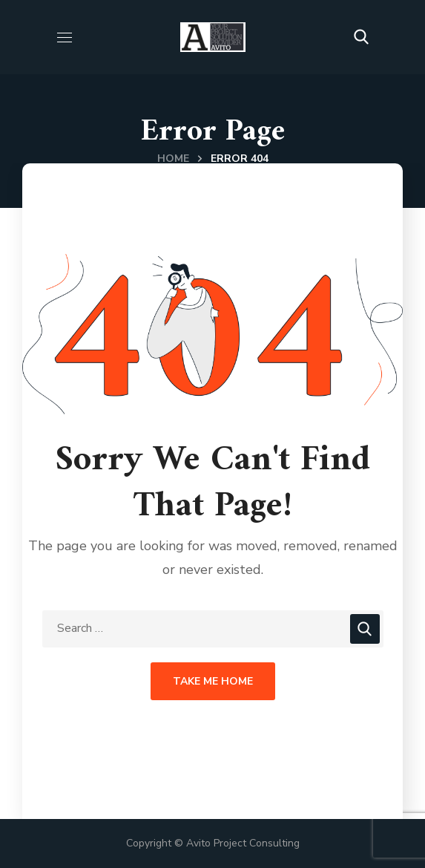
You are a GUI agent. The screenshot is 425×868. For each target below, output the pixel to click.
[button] (361, 37)
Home (173, 159)
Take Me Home (213, 681)
